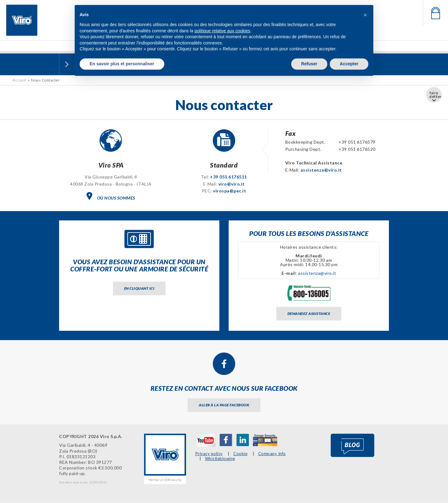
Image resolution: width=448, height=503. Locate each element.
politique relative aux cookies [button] (222, 31)
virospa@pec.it (230, 191)
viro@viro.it (232, 184)
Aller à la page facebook (224, 405)
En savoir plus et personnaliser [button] (122, 64)
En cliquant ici (139, 288)
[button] (365, 15)
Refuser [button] (309, 64)
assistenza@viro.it (321, 170)
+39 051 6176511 (229, 177)
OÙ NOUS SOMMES (111, 196)
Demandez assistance (309, 314)
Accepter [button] (349, 64)
